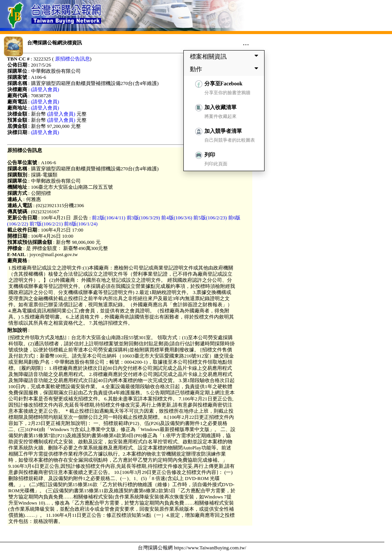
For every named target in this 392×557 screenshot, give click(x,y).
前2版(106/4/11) (109, 218)
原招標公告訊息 (73, 59)
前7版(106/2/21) (46, 224)
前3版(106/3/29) (143, 218)
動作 (225, 69)
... (246, 42)
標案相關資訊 (225, 56)
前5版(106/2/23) (210, 218)
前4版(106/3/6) (177, 218)
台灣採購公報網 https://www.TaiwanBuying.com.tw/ (192, 548)
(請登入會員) (45, 89)
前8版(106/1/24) (81, 224)
